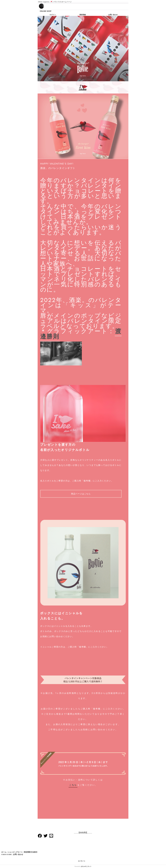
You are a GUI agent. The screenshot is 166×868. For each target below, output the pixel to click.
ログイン (53, 15)
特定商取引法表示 (31, 852)
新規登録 (83, 15)
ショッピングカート (15, 852)
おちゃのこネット (86, 866)
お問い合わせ (113, 15)
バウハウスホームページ (61, 2)
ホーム (4, 852)
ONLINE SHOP (46, 11)
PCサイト (82, 861)
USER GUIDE (7, 854)
